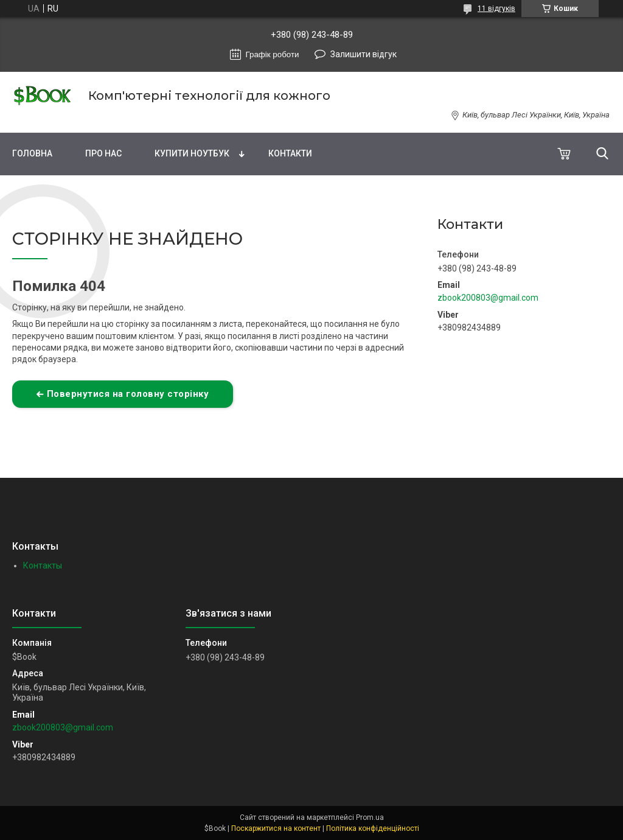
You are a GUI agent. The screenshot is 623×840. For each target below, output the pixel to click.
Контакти (290, 153)
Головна (32, 153)
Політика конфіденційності (373, 828)
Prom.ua (370, 817)
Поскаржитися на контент (276, 828)
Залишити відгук (364, 54)
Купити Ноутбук (192, 153)
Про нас (103, 153)
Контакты (43, 565)
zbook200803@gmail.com (488, 298)
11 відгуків (496, 9)
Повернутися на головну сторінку (128, 394)
